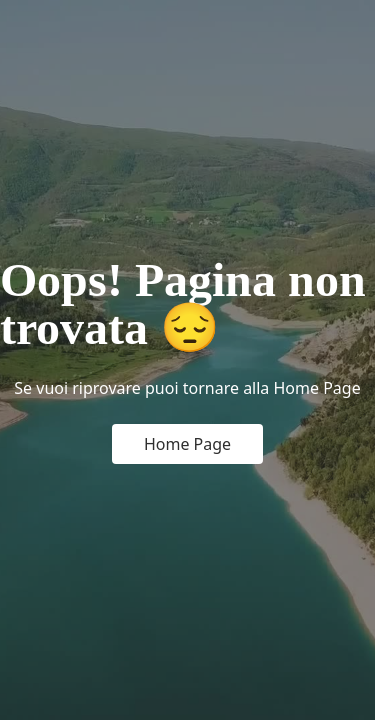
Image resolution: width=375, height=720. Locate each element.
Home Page (187, 444)
